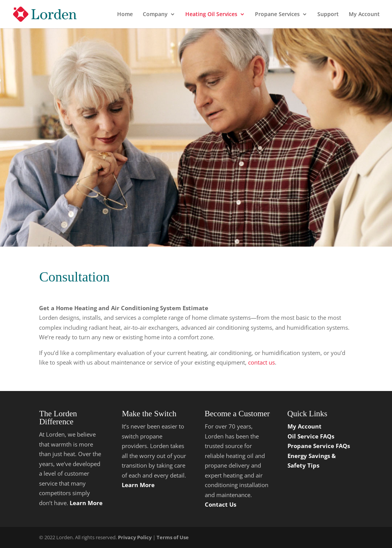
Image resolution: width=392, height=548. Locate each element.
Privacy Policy (135, 537)
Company (155, 15)
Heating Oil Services (211, 15)
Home (125, 15)
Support (328, 15)
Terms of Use (173, 537)
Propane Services (277, 15)
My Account (364, 15)
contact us (261, 362)
